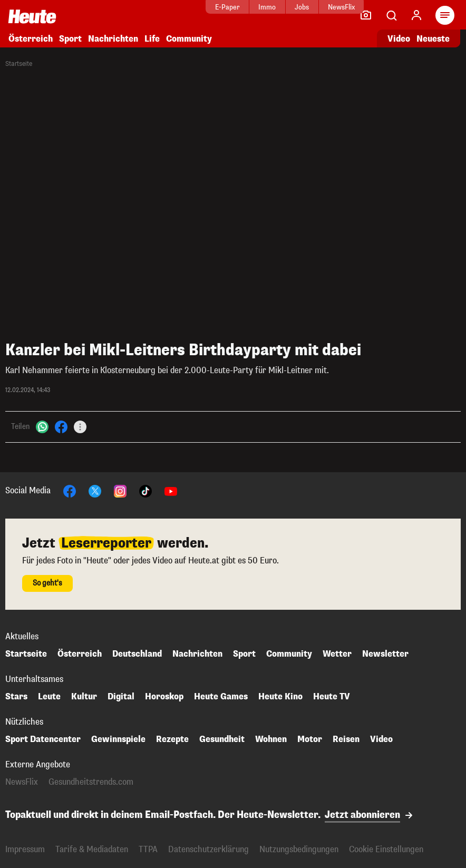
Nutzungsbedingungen (299, 849)
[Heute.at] (32, 16)
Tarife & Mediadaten (92, 849)
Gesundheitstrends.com (91, 782)
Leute (49, 697)
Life (152, 39)
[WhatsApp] (42, 427)
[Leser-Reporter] (366, 15)
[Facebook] (61, 427)
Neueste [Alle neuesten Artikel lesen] (433, 39)
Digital (121, 697)
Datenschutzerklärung (208, 849)
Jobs (264, 7)
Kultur (84, 697)
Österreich (31, 39)
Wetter (337, 654)
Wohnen (271, 739)
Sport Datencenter (43, 739)
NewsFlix (303, 7)
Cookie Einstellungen (386, 849)
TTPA (148, 849)
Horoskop (164, 697)
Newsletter (385, 654)
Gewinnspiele (118, 739)
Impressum (25, 849)
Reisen (346, 739)
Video (381, 739)
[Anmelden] (416, 15)
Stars (16, 697)
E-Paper (190, 7)
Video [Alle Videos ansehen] (399, 39)
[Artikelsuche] (391, 15)
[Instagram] (120, 490)
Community (189, 39)
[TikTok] (145, 490)
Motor (310, 739)
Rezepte (172, 739)
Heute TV (332, 697)
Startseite (19, 64)
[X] (95, 490)
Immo (230, 7)
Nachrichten (113, 39)
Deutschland (137, 654)
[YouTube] (171, 490)
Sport (70, 39)
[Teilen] (80, 427)
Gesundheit (222, 739)
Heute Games (221, 697)
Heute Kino (280, 697)
